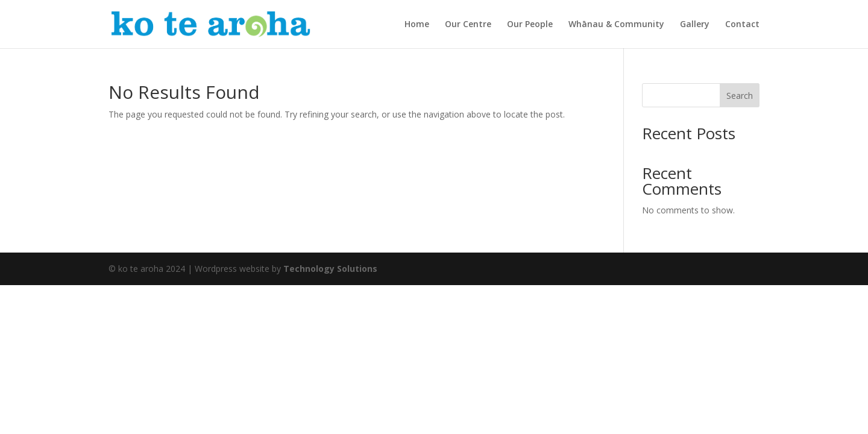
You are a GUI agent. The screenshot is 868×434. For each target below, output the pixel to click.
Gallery (695, 25)
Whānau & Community (616, 25)
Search (740, 96)
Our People (530, 25)
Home (417, 25)
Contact (742, 25)
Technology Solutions (330, 269)
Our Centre (468, 25)
